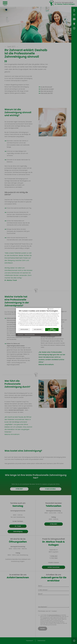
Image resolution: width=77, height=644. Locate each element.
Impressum (21, 335)
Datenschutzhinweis (30, 335)
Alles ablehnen (38, 330)
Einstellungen (24, 330)
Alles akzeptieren (52, 330)
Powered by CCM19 (55, 335)
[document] (39, 319)
